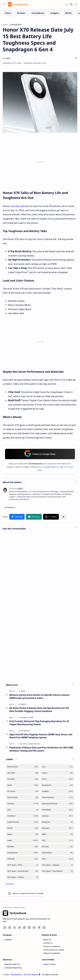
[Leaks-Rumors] (34, 744)
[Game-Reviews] (57, 797)
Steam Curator (50, 964)
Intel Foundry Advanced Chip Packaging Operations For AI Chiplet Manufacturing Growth (39, 723)
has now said (17, 206)
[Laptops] (57, 816)
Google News (50, 467)
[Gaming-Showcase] (57, 804)
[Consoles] (24, 744)
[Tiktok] (24, 927)
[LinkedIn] (44, 927)
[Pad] (57, 840)
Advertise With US (12, 964)
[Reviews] (21, 13)
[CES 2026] (23, 773)
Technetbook (24, 499)
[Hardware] (24, 717)
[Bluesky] (34, 927)
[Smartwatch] (57, 853)
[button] (4, 4)
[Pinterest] (29, 927)
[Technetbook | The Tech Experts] (18, 4)
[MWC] (57, 834)
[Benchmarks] (23, 767)
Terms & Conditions (52, 946)
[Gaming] (23, 804)
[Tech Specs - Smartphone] (23, 871)
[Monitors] (57, 828)
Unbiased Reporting (13, 968)
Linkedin (8, 940)
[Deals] (23, 785)
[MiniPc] (69, 13)
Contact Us (48, 943)
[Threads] (39, 927)
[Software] (23, 859)
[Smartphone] (38, 13)
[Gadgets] (55, 13)
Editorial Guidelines (52, 953)
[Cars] (57, 767)
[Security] (57, 847)
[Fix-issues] (23, 791)
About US (47, 940)
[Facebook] (5, 927)
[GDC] (23, 810)
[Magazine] (57, 822)
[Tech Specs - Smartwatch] (57, 871)
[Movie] (23, 834)
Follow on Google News (40, 453)
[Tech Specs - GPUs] (23, 865)
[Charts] (57, 773)
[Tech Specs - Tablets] (23, 877)
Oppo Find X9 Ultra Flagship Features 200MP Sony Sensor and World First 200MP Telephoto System (41, 736)
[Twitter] (15, 927)
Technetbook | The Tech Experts (25, 974)
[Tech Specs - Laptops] (57, 865)
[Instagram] (10, 927)
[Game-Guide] (23, 797)
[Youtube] (19, 927)
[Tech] (57, 859)
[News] (8, 13)
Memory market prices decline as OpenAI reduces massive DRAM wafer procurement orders (39, 696)
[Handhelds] (57, 810)
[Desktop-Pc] (57, 785)
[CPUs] (57, 779)
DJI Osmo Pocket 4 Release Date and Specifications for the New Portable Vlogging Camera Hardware (39, 710)
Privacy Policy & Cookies (54, 950)
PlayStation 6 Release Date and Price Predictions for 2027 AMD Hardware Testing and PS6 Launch (41, 749)
